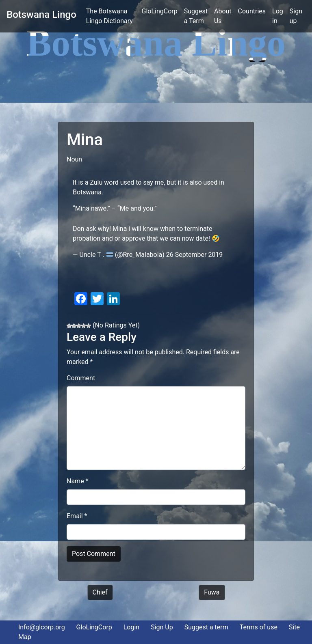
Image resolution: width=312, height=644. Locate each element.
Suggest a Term (196, 16)
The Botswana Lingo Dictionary (112, 16)
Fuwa (212, 592)
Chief (100, 592)
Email (77, 516)
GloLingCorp (160, 11)
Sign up (296, 16)
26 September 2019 (195, 255)
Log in (278, 16)
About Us (223, 16)
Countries (252, 11)
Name (78, 481)
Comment (81, 378)
